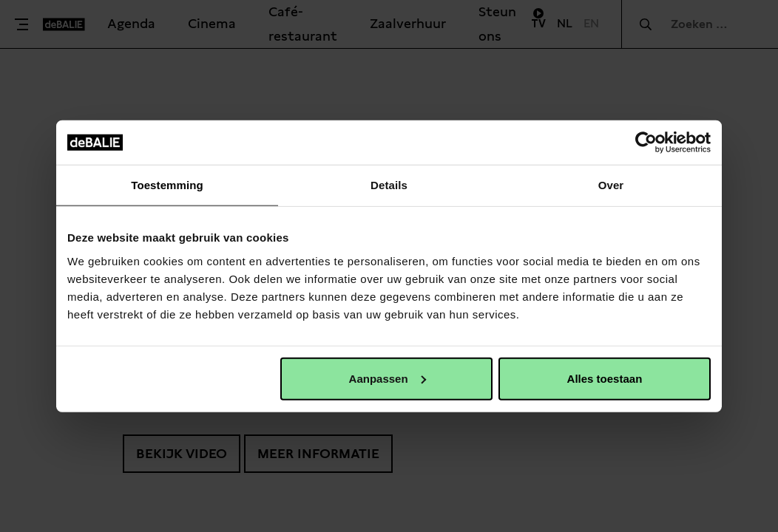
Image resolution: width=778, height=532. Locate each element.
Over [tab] (611, 185)
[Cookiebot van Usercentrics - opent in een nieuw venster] (646, 143)
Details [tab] (389, 185)
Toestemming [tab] (167, 185)
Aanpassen (388, 378)
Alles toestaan (605, 378)
